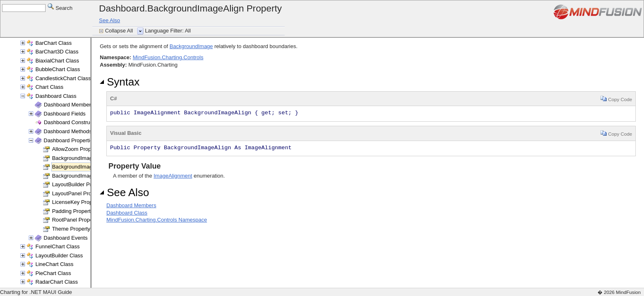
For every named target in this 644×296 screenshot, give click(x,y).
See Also (109, 20)
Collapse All (120, 31)
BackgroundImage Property (85, 158)
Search (60, 8)
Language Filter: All (168, 31)
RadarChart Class (56, 282)
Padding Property (73, 211)
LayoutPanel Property (78, 193)
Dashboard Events (66, 238)
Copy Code (616, 98)
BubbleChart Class (57, 69)
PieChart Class (53, 273)
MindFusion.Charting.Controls (168, 57)
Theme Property (71, 229)
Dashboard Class (56, 96)
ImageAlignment (173, 176)
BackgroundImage (191, 46)
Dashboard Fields (64, 114)
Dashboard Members (69, 105)
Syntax (120, 82)
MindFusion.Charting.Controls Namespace (157, 220)
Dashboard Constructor (71, 122)
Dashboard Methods (68, 131)
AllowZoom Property (76, 149)
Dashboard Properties (69, 140)
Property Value (133, 166)
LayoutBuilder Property (79, 184)
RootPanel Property (75, 220)
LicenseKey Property (77, 202)
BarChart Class (53, 43)
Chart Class (49, 87)
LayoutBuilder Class (59, 256)
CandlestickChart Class (63, 78)
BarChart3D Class (57, 52)
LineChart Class (54, 264)
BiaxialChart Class (57, 61)
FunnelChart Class (57, 246)
